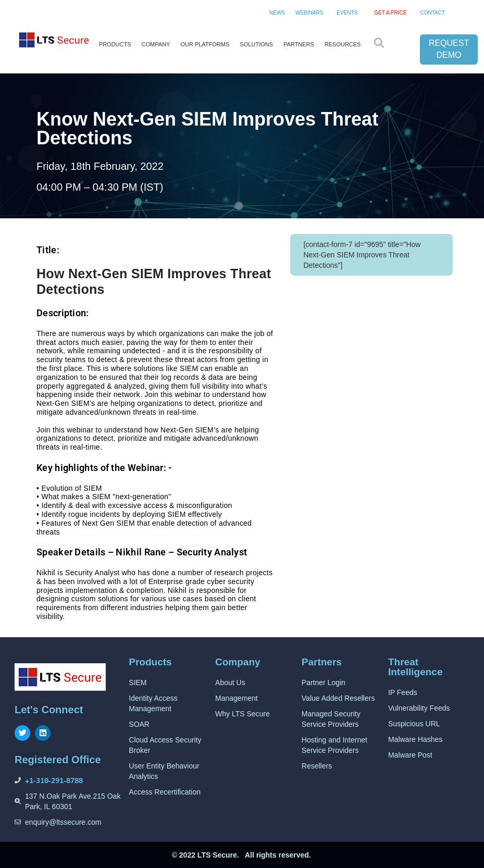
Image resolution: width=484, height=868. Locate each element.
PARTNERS (299, 44)
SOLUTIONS (256, 44)
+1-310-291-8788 (54, 780)
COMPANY (156, 44)
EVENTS (347, 13)
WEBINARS (309, 13)
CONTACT (432, 13)
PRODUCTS (115, 44)
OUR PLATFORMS (205, 44)
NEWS (277, 13)
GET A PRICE (390, 13)
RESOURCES (343, 44)
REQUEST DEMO (449, 49)
